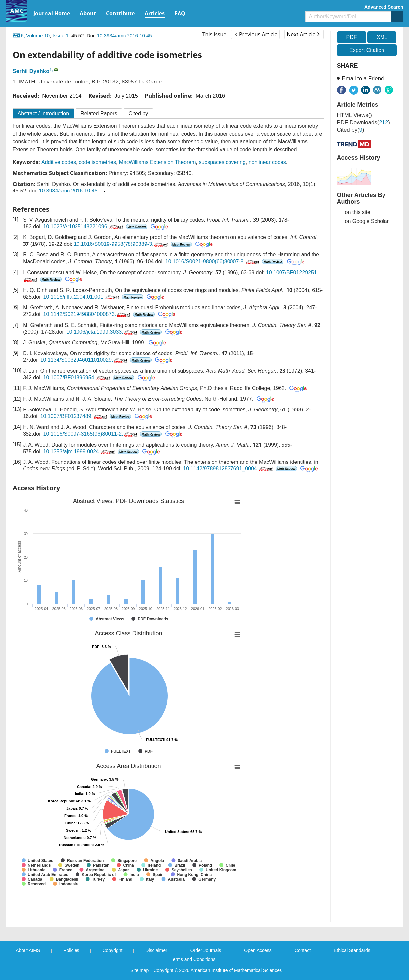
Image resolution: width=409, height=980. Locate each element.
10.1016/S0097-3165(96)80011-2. (91, 434)
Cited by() (351, 130)
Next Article (303, 34)
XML (382, 37)
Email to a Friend (363, 78)
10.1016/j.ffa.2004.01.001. (82, 297)
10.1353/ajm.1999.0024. (80, 451)
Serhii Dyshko (31, 71)
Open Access (258, 950)
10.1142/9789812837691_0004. (229, 469)
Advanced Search (384, 7)
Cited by (138, 113)
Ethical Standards (352, 950)
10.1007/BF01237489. (74, 416)
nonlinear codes (267, 162)
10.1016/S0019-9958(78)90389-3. (121, 244)
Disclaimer (156, 950)
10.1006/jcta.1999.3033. (102, 332)
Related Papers (99, 113)
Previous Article (256, 34)
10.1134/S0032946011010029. (85, 360)
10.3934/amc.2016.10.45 (125, 36)
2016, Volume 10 (31, 36)
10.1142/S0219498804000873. (88, 314)
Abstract (43, 113)
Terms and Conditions (193, 959)
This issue (214, 34)
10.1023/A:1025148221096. (84, 226)
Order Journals (206, 950)
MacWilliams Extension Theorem (157, 162)
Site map (140, 970)
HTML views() (355, 115)
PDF (352, 37)
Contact (303, 950)
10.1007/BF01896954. (77, 378)
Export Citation (367, 50)
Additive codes (59, 162)
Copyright (112, 950)
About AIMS (28, 950)
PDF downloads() (364, 122)
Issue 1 (60, 36)
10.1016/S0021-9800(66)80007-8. (213, 262)
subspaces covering (222, 162)
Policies (71, 950)
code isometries (97, 162)
